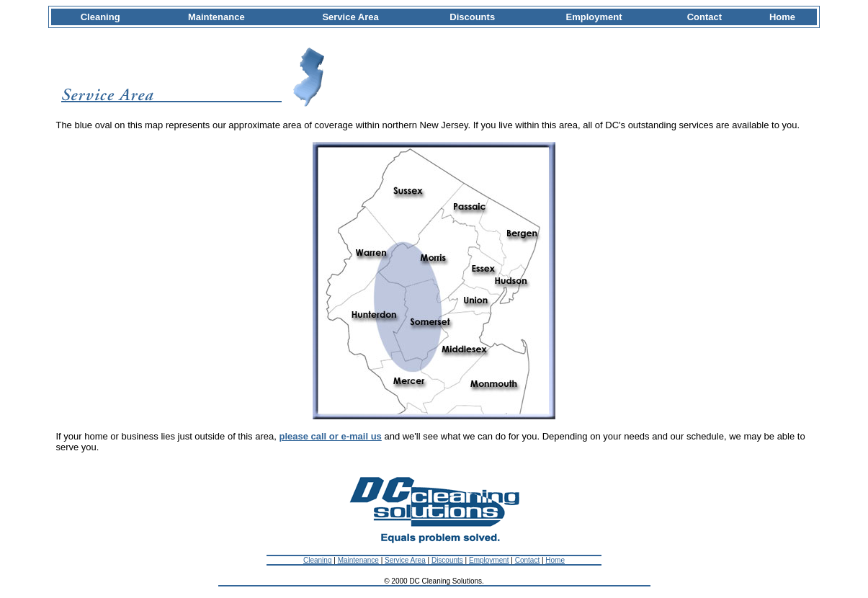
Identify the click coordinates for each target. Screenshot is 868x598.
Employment (489, 560)
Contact (527, 560)
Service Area (405, 560)
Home (555, 560)
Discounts (447, 560)
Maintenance (358, 560)
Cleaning (317, 560)
